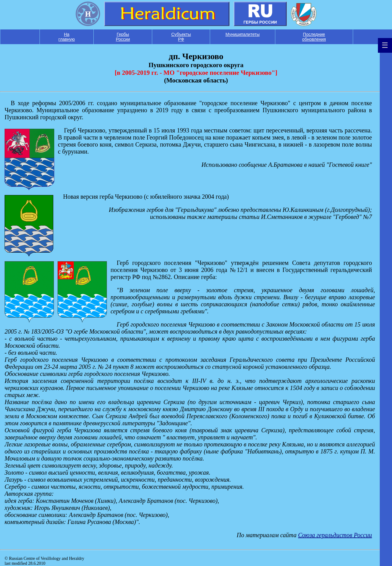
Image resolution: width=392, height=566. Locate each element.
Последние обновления (314, 37)
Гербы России (123, 37)
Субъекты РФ (181, 37)
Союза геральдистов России (335, 535)
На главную (67, 37)
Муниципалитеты (243, 34)
